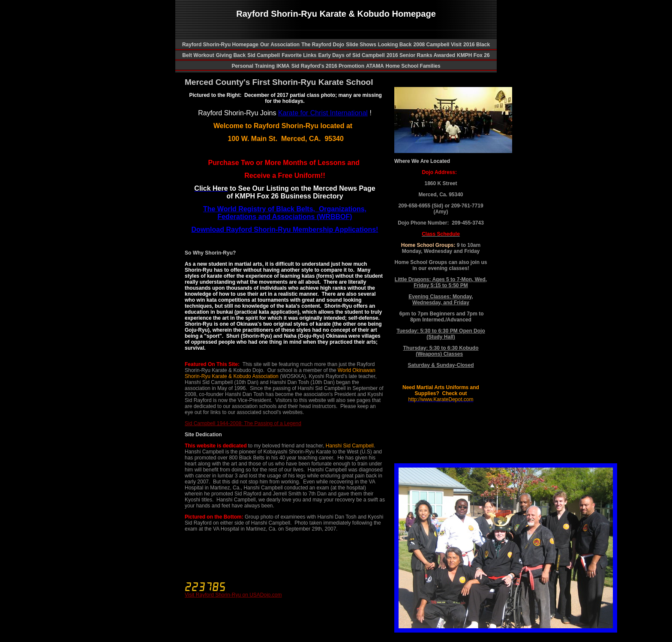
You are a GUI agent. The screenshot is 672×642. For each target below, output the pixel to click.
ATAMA (375, 66)
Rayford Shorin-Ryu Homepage (220, 45)
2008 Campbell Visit (438, 45)
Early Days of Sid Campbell (352, 55)
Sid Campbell (264, 55)
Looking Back (395, 45)
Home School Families (413, 66)
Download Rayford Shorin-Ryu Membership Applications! (285, 229)
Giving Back (231, 55)
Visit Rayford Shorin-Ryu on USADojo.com (233, 595)
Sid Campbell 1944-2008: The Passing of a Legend (243, 423)
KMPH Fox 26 (473, 55)
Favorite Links (299, 55)
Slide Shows (361, 45)
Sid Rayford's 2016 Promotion (328, 66)
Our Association (280, 45)
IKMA (283, 66)
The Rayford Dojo (323, 45)
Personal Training (253, 66)
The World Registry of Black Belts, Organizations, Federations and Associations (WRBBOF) (285, 213)
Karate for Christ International (323, 113)
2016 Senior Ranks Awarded (421, 55)
